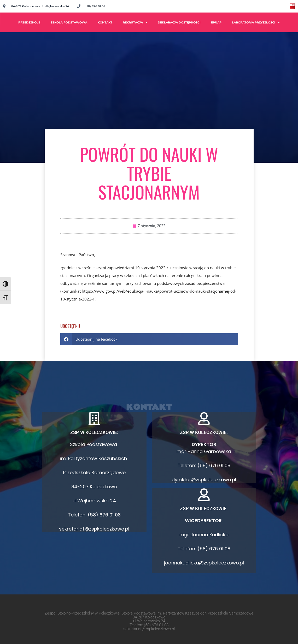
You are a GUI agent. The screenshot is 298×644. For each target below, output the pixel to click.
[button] (149, 339)
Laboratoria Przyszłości (256, 22)
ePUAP (216, 22)
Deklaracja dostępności (179, 22)
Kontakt (105, 22)
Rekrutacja (135, 22)
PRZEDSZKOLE (29, 22)
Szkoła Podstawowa (69, 22)
